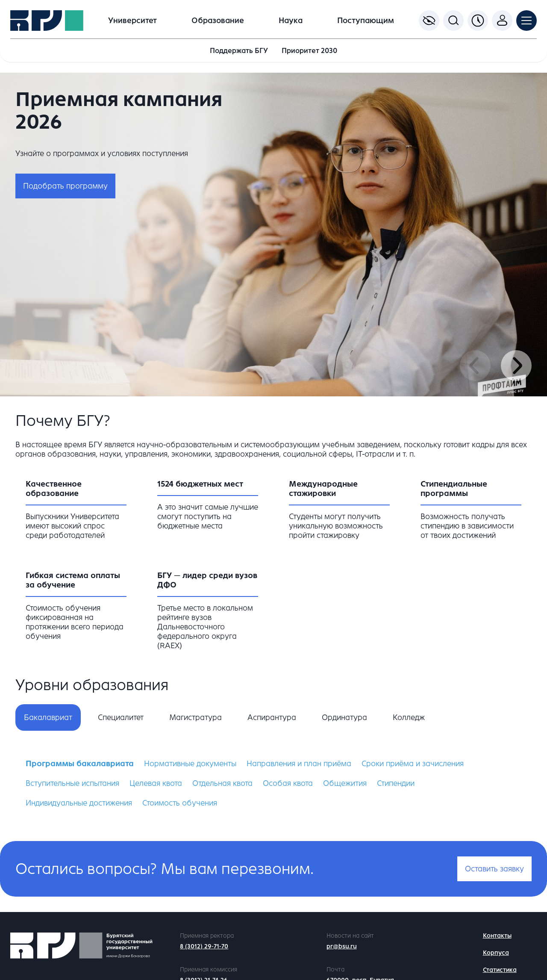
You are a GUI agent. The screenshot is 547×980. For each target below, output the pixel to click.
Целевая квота (156, 783)
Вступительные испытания (72, 783)
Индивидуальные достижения (79, 803)
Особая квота (288, 783)
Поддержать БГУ (239, 51)
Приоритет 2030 (309, 51)
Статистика (500, 970)
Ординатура (344, 717)
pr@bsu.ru (342, 946)
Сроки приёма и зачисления (413, 764)
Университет (132, 21)
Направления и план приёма (299, 764)
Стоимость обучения (180, 803)
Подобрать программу (65, 186)
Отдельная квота (222, 783)
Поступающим (366, 21)
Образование (218, 21)
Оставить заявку (494, 869)
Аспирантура (272, 717)
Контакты (497, 936)
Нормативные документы (190, 764)
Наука (291, 21)
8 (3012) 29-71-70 (204, 946)
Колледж (409, 717)
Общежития (345, 783)
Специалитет (121, 717)
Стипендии (396, 783)
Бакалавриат (48, 717)
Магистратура (196, 717)
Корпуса (496, 953)
